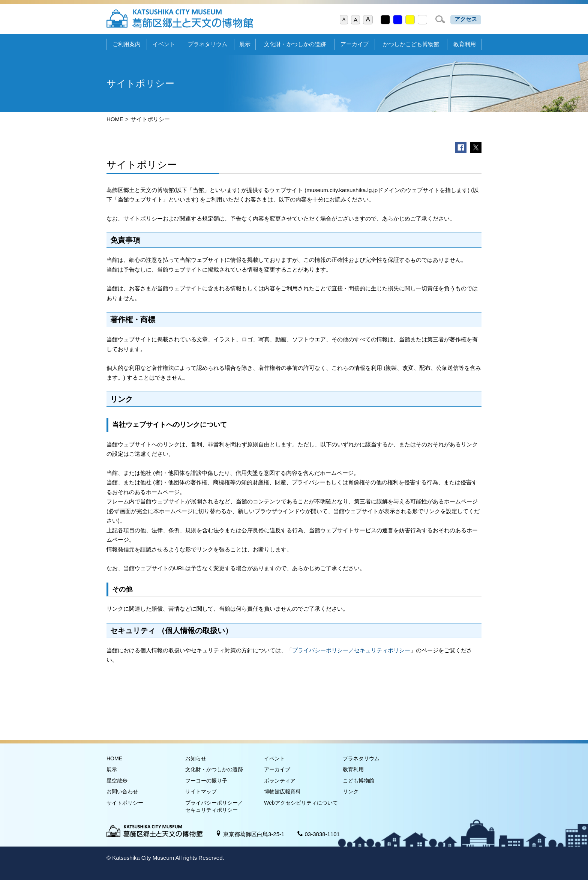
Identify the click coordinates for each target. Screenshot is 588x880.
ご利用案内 (127, 44)
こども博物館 (358, 781)
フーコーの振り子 (206, 781)
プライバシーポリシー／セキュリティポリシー (351, 650)
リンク (351, 791)
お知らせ (196, 758)
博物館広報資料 (282, 791)
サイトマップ (201, 791)
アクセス (466, 19)
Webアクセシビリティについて (301, 803)
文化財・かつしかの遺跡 (295, 44)
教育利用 (465, 44)
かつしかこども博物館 (411, 44)
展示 (245, 44)
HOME (115, 119)
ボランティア (280, 781)
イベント (164, 44)
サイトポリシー (125, 803)
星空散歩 (117, 781)
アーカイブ (355, 44)
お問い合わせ (122, 791)
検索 (440, 19)
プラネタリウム (208, 44)
